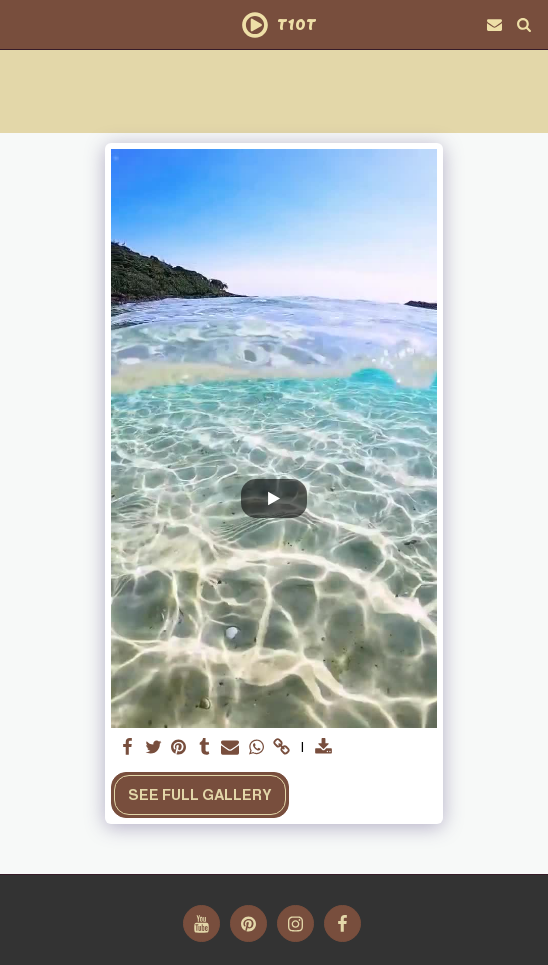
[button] (22, 24)
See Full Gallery (200, 795)
